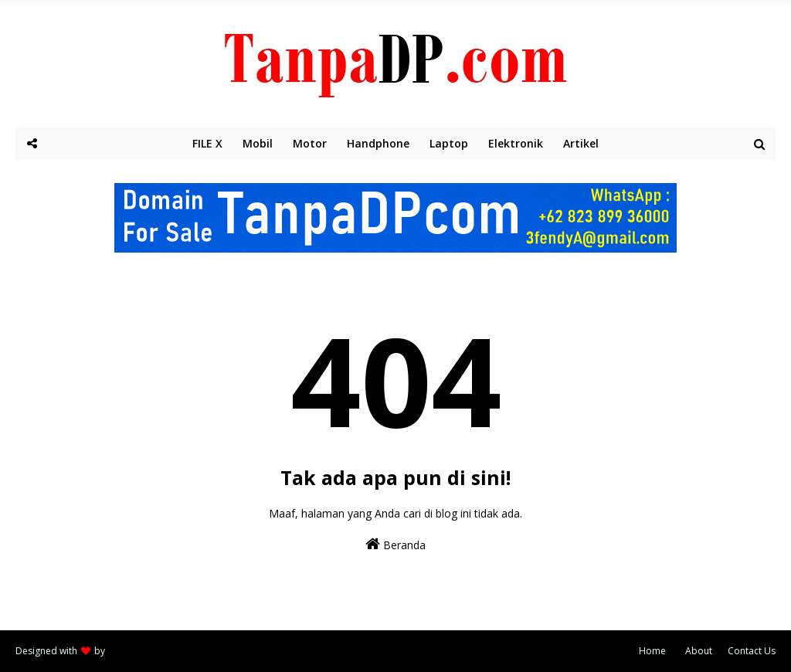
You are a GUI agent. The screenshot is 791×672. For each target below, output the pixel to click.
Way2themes (136, 651)
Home (652, 651)
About (699, 651)
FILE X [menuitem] (207, 143)
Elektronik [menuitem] (516, 143)
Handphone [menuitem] (378, 143)
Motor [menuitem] (310, 143)
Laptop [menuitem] (449, 143)
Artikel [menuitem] (581, 143)
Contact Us (752, 651)
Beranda (395, 544)
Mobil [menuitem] (258, 143)
